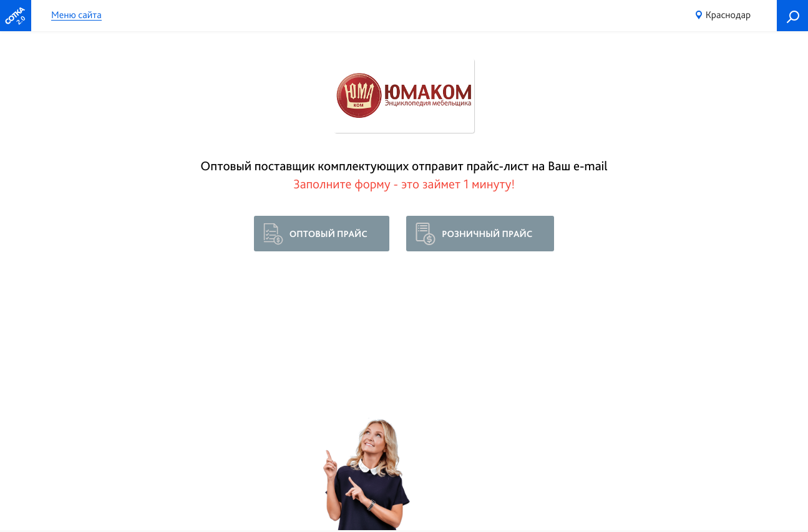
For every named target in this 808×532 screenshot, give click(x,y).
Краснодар (728, 15)
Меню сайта (76, 15)
